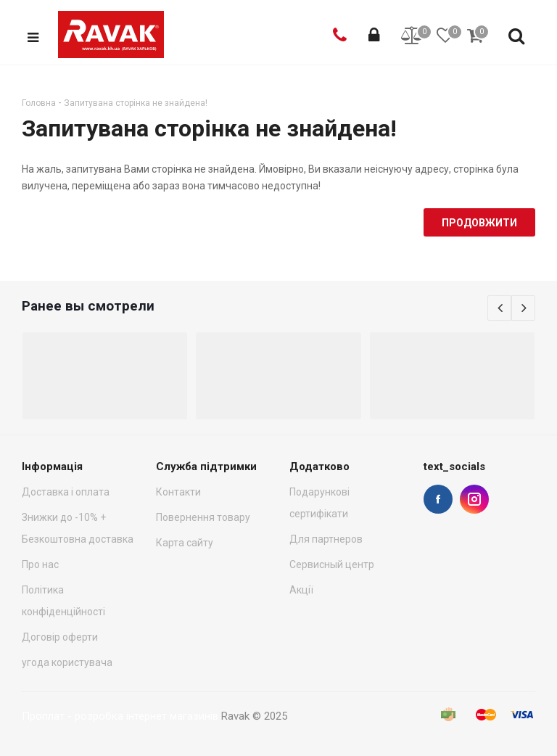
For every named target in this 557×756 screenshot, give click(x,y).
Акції (301, 590)
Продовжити (479, 223)
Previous (500, 308)
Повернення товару (203, 517)
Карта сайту (185, 543)
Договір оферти (60, 637)
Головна (39, 103)
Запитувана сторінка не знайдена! (136, 103)
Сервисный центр (332, 564)
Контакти (178, 492)
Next (524, 308)
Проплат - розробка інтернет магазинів (120, 716)
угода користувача (67, 662)
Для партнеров (326, 539)
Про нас (40, 564)
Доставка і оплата (66, 492)
